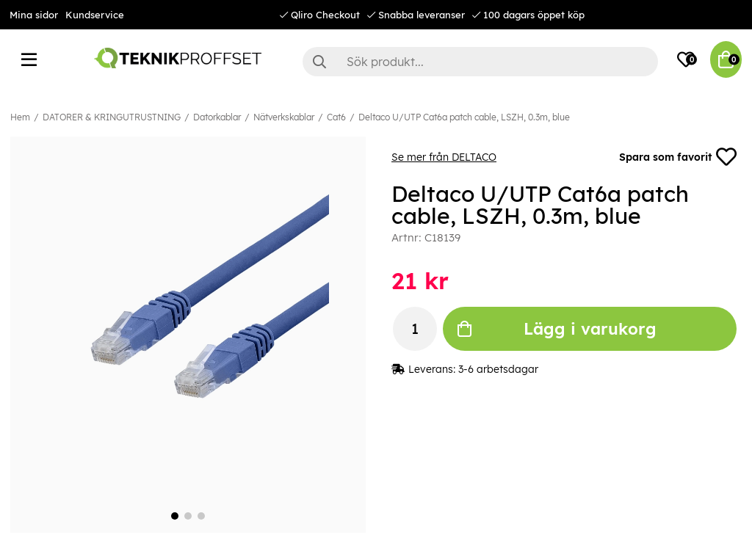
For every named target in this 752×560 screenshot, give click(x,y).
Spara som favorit (678, 157)
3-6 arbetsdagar (498, 369)
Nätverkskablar (284, 117)
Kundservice (95, 15)
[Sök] (480, 62)
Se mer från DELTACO (444, 157)
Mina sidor (34, 15)
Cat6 (336, 117)
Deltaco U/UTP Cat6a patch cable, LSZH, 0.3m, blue (464, 117)
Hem (20, 117)
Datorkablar (217, 117)
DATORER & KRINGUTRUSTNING (112, 117)
